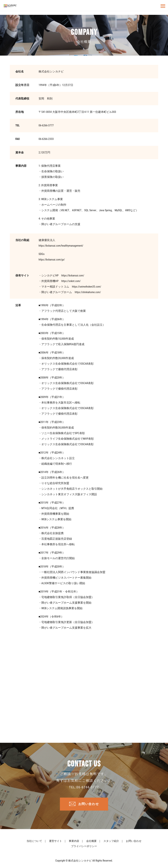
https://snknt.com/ (72, 281)
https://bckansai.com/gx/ (53, 260)
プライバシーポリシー (84, 847)
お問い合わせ (89, 805)
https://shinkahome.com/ (89, 292)
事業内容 (74, 842)
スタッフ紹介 (111, 842)
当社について (34, 842)
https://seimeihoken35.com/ (88, 287)
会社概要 (91, 842)
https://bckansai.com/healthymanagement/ (62, 246)
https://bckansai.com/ (74, 275)
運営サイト (55, 842)
